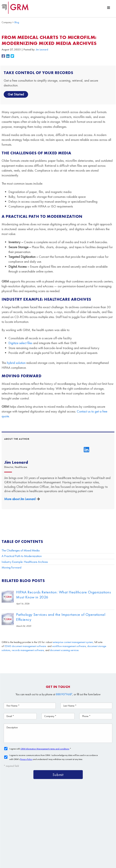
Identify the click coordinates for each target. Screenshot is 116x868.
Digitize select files (20, 343)
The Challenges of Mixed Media (21, 550)
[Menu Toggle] (109, 8)
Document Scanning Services (63, 824)
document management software (29, 646)
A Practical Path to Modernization (22, 556)
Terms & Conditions (79, 847)
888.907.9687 (64, 694)
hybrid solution (16, 363)
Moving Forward (11, 567)
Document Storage (25, 824)
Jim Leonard (42, 49)
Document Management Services (81, 816)
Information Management (30, 831)
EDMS (8, 646)
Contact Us (60, 831)
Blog (17, 22)
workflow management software (69, 646)
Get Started (16, 94)
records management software (28, 650)
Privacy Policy (96, 847)
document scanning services (64, 650)
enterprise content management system (73, 642)
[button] (4, 56)
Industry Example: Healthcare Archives (25, 562)
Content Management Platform (33, 816)
